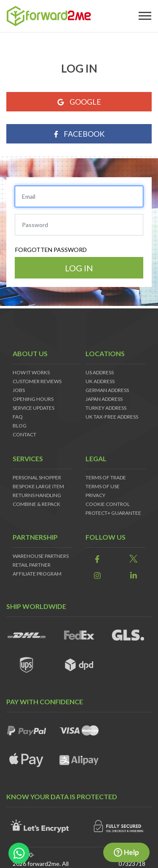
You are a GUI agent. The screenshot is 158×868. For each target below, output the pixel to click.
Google (79, 102)
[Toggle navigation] (145, 16)
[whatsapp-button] (19, 853)
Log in (79, 268)
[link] (97, 559)
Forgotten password (51, 250)
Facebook (79, 134)
